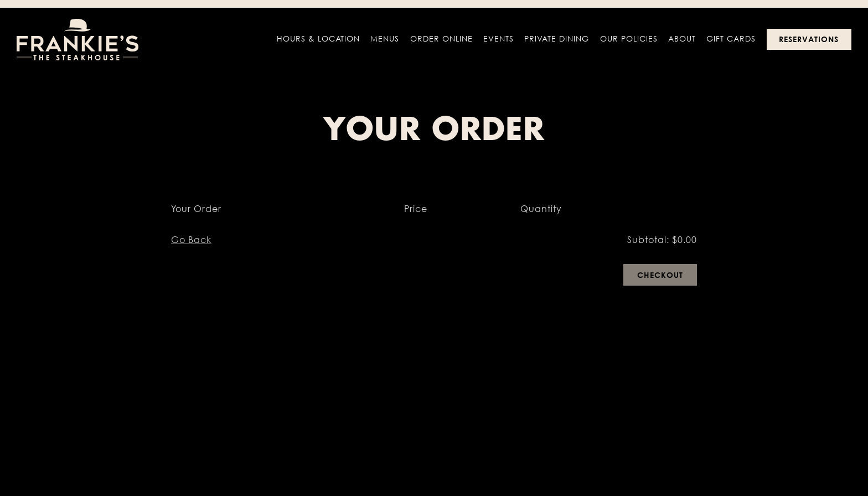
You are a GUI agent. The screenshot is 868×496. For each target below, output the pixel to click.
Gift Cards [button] (731, 38)
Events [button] (498, 38)
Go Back (191, 239)
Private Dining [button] (557, 38)
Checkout (660, 275)
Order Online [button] (441, 38)
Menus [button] (385, 38)
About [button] (682, 38)
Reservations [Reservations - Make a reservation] (809, 39)
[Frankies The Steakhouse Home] (77, 39)
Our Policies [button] (629, 38)
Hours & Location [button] (318, 38)
